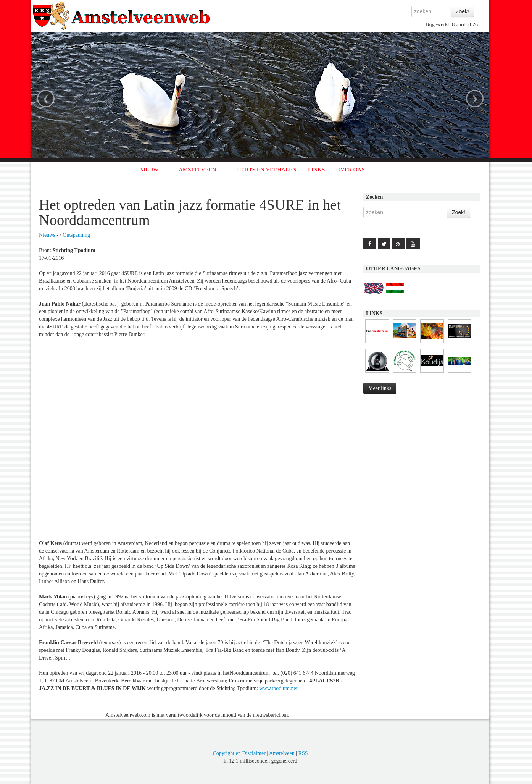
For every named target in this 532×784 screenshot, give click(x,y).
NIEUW (149, 170)
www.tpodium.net (278, 688)
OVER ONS (351, 170)
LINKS (316, 170)
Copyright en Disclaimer (239, 753)
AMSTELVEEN (197, 170)
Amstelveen (282, 753)
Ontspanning (76, 235)
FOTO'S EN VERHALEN (266, 170)
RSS (303, 753)
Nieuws (47, 235)
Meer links (380, 388)
